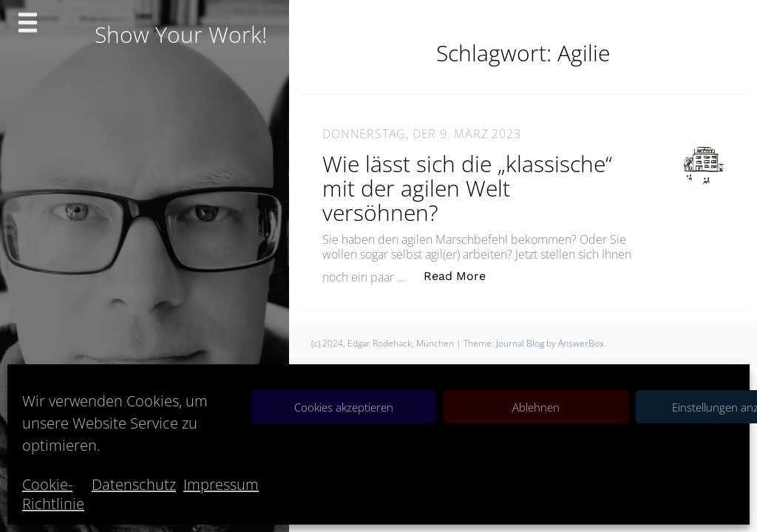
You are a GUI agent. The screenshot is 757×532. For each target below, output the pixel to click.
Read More (462, 275)
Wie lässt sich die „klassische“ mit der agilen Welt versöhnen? (467, 188)
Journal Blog (521, 343)
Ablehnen (536, 407)
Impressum (221, 484)
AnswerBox (581, 343)
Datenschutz (134, 484)
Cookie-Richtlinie (53, 494)
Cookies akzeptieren (344, 407)
